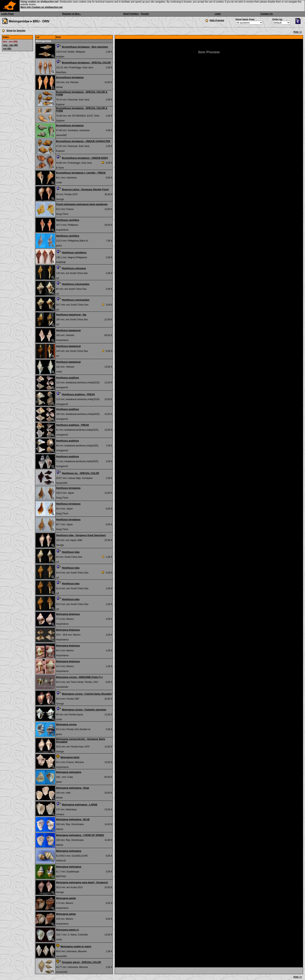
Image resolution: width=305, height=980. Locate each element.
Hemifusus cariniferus (74, 253)
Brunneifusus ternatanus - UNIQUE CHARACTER (83, 141)
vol (7, 49)
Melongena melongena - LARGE (80, 805)
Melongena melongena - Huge (73, 788)
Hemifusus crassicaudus (76, 284)
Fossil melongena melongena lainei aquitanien (82, 204)
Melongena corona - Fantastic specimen (84, 710)
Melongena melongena (69, 772)
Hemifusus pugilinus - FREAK (78, 394)
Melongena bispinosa (68, 614)
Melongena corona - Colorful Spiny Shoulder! (87, 694)
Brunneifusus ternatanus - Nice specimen (85, 47)
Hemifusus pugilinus (67, 378)
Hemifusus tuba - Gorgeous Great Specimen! (81, 535)
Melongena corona (66, 724)
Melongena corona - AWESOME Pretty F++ (79, 677)
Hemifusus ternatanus (68, 488)
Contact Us (267, 14)
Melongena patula (66, 898)
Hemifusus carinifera (68, 220)
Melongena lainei (70, 757)
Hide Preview (217, 20)
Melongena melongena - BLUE (73, 819)
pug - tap (10, 45)
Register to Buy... (72, 14)
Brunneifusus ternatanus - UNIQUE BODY (85, 158)
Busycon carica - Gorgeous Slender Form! (85, 190)
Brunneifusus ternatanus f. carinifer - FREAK (81, 173)
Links (218, 14)
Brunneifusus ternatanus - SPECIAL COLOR (86, 63)
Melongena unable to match (76, 947)
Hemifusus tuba (71, 552)
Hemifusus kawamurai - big (71, 315)
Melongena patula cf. (68, 930)
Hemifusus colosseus (74, 268)
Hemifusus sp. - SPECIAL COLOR (80, 473)
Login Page (7, 14)
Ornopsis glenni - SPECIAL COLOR (81, 962)
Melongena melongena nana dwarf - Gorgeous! (82, 883)
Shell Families (131, 14)
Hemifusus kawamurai (68, 330)
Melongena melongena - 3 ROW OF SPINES (80, 835)
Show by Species (16, 31)
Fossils (145, 14)
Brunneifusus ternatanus (70, 77)
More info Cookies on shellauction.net (42, 7)
